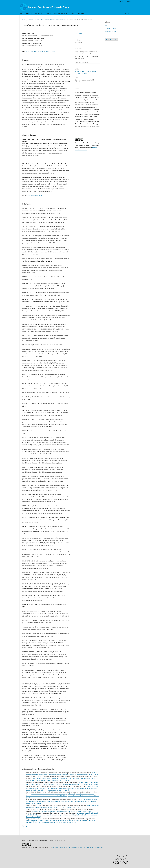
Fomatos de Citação (82, 62)
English (107, 25)
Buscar (126, 13)
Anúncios (81, 13)
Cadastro (122, 1)
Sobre (47, 13)
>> (27, 826)
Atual (21, 13)
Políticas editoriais (60, 13)
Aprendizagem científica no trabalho (44, 811)
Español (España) (110, 28)
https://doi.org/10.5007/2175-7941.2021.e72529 (41, 51)
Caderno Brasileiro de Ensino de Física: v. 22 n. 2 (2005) (53, 780)
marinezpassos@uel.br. (35, 195)
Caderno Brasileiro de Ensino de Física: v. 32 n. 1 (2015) (74, 811)
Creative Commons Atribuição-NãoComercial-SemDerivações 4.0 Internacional (78, 847)
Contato (72, 13)
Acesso (129, 1)
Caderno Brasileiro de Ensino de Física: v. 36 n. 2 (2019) (68, 807)
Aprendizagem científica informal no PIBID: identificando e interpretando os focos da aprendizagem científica (62, 814)
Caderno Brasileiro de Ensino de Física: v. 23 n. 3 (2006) (59, 823)
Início (24, 20)
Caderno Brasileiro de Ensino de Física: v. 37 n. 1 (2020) (51, 790)
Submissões (38, 13)
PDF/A (80, 33)
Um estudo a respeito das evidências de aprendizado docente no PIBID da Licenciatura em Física (61, 801)
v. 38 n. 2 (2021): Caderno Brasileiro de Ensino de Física (51, 20)
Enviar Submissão (111, 40)
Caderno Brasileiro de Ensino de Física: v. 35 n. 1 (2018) (80, 784)
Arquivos (29, 13)
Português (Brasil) (110, 31)
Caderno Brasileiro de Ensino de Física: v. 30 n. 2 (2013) (80, 775)
